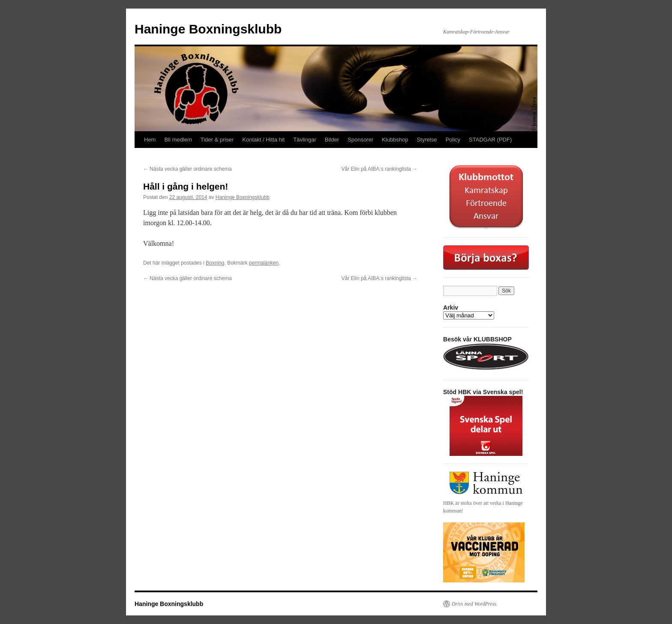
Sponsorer (360, 140)
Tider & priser (217, 140)
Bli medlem (178, 140)
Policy (453, 140)
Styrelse (427, 140)
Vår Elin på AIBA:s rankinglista (379, 169)
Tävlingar (304, 140)
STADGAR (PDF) (490, 140)
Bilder (332, 140)
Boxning (215, 263)
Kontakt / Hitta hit (263, 140)
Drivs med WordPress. (475, 604)
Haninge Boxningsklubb (208, 29)
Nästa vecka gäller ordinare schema (187, 169)
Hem (150, 140)
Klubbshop (395, 140)
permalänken (264, 263)
